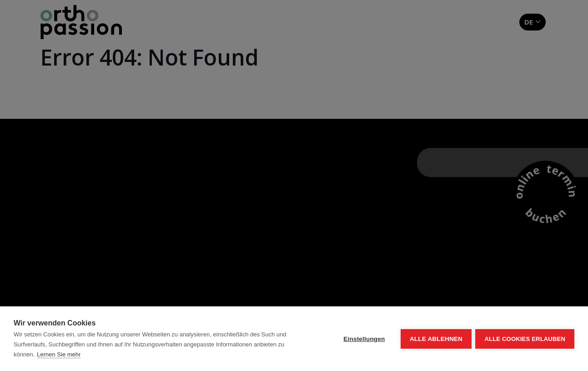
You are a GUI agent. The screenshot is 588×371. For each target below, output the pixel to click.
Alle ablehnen (435, 339)
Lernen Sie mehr (59, 354)
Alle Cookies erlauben (525, 339)
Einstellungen (364, 339)
